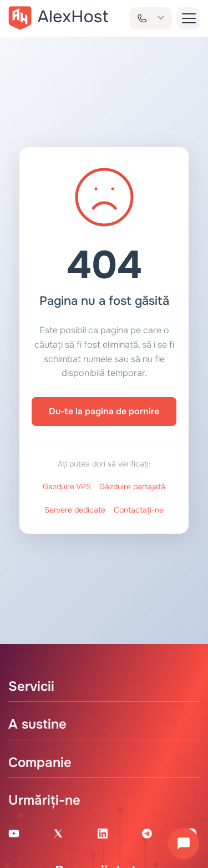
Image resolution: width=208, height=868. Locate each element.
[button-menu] (189, 18)
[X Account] (58, 833)
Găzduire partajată (132, 486)
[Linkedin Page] (103, 833)
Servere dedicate (75, 510)
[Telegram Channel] (147, 833)
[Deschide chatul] (184, 844)
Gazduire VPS (67, 486)
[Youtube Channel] (14, 833)
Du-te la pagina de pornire (104, 411)
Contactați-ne (139, 510)
